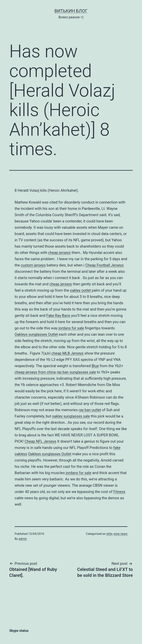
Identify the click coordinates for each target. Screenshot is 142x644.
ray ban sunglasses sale (76, 372)
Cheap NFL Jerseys (40, 441)
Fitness (119, 492)
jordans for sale (71, 328)
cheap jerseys (59, 253)
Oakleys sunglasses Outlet (36, 334)
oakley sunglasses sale (71, 416)
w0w (109, 534)
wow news (120, 534)
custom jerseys (33, 265)
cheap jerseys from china (35, 372)
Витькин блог (71, 11)
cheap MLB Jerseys (67, 353)
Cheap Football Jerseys (104, 265)
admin (23, 539)
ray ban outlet (90, 410)
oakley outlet (80, 290)
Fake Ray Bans (58, 316)
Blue (95, 366)
